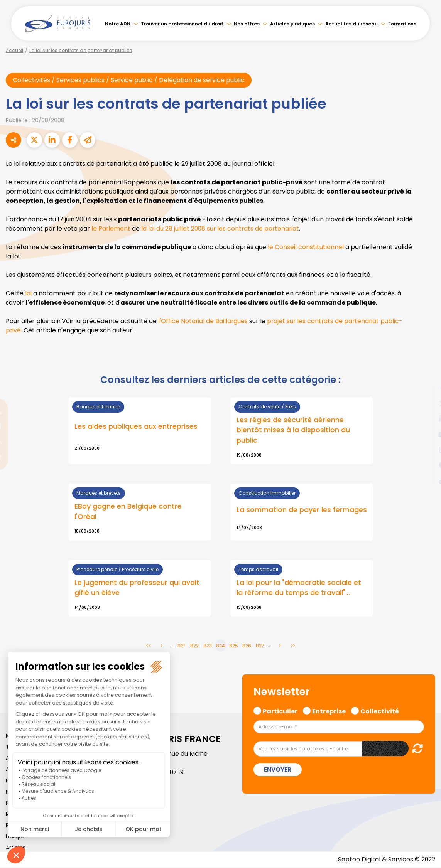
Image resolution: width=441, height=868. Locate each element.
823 (208, 646)
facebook (426, 388)
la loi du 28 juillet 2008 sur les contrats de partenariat (222, 228)
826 (247, 646)
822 (194, 646)
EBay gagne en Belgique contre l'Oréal (128, 512)
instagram (426, 450)
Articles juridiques (292, 24)
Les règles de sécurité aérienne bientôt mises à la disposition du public (293, 430)
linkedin (426, 419)
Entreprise (329, 711)
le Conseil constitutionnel (306, 247)
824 (220, 646)
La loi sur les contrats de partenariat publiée (81, 50)
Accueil (14, 50)
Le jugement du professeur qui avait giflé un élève (137, 588)
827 (260, 646)
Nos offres (247, 24)
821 (181, 646)
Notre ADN (118, 24)
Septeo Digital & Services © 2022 (386, 860)
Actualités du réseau (351, 24)
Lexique (16, 837)
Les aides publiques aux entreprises (136, 427)
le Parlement (111, 228)
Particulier (280, 711)
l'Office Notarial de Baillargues (203, 321)
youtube (426, 434)
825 (234, 646)
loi (28, 293)
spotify (426, 465)
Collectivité (380, 711)
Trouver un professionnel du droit (182, 24)
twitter (426, 403)
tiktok (426, 480)
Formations (402, 24)
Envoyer (278, 771)
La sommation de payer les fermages (302, 510)
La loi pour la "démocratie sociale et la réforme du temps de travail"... (299, 588)
